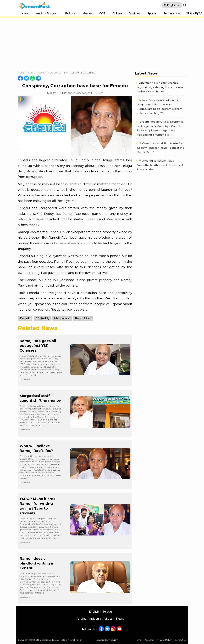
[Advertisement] (102, 43)
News (25, 13)
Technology (172, 13)
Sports (152, 13)
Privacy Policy (164, 640)
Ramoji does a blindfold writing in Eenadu (37, 563)
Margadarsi (62, 318)
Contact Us (181, 640)
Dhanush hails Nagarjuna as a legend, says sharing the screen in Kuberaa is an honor (160, 87)
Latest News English (71, 640)
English (94, 612)
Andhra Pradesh (47, 13)
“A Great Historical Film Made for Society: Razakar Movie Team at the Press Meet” (161, 148)
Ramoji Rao (83, 318)
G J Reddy (42, 318)
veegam (114, 640)
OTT (102, 13)
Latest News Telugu (49, 640)
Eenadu (25, 318)
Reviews (135, 13)
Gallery (117, 13)
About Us (149, 640)
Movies (87, 13)
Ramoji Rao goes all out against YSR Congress (38, 346)
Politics (70, 13)
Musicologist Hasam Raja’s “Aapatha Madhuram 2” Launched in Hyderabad (160, 165)
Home (21, 73)
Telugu (107, 612)
